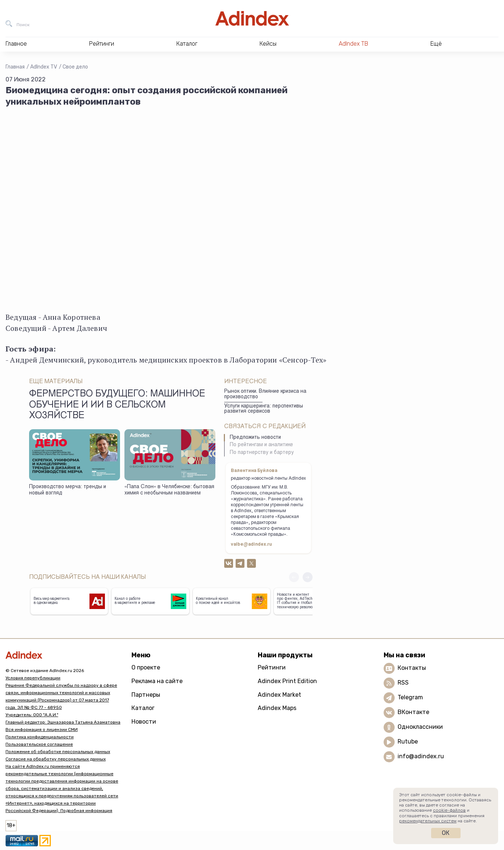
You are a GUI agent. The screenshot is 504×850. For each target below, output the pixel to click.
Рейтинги (272, 667)
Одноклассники (420, 727)
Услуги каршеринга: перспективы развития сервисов (264, 409)
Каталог (143, 708)
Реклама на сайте (157, 681)
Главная (15, 67)
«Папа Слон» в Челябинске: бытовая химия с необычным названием (169, 490)
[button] (308, 577)
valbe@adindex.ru (251, 545)
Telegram (410, 697)
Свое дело (75, 67)
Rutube (408, 741)
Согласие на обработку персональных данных (56, 759)
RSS (403, 683)
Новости (144, 722)
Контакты (412, 668)
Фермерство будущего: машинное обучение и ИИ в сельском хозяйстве (117, 405)
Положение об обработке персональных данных (58, 752)
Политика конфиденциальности (40, 737)
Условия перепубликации (33, 678)
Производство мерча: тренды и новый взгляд (68, 490)
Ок (446, 833)
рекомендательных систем (428, 821)
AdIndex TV (44, 67)
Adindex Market (279, 695)
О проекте (146, 667)
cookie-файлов (449, 810)
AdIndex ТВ (353, 44)
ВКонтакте (413, 712)
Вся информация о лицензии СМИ (42, 730)
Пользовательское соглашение (39, 744)
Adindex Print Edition (287, 681)
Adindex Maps (277, 708)
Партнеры (146, 695)
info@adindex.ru (421, 756)
